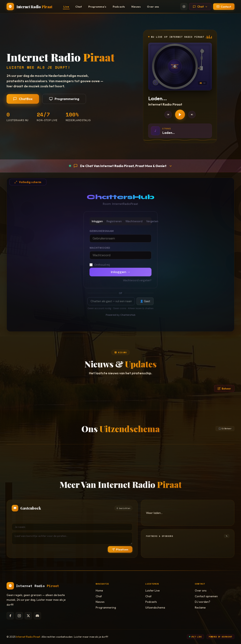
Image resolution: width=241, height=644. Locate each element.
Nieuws (136, 7)
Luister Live (153, 591)
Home (99, 591)
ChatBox (23, 99)
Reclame (200, 608)
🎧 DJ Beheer (225, 433)
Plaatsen (120, 553)
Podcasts (119, 7)
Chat (79, 7)
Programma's (97, 7)
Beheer (224, 393)
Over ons (153, 7)
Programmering (64, 99)
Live (66, 7)
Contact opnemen (206, 596)
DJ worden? (203, 602)
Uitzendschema (155, 608)
